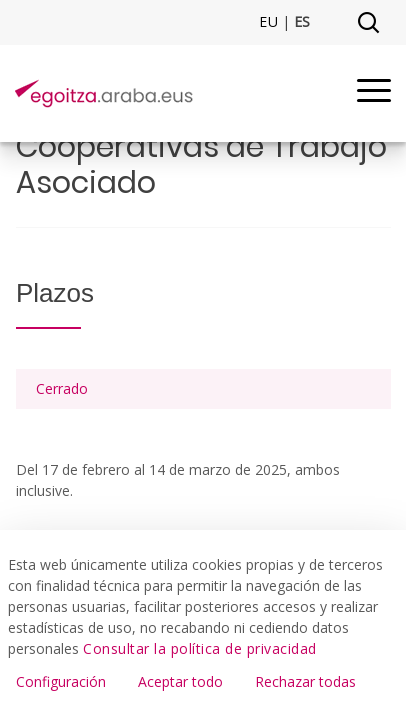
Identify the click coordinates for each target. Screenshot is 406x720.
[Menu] (374, 93)
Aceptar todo (180, 681)
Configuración (61, 681)
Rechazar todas (305, 681)
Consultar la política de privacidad (200, 648)
